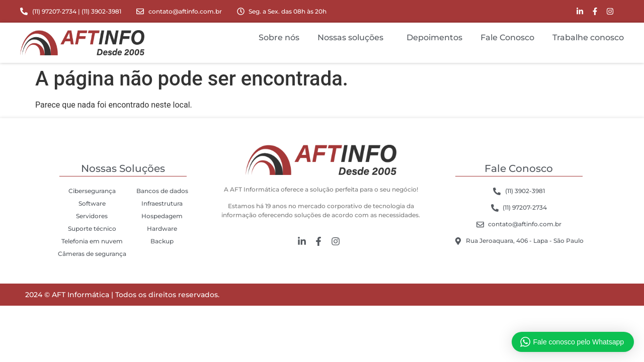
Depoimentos (434, 37)
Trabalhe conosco (588, 37)
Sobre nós (279, 37)
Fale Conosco (507, 37)
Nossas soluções (353, 38)
